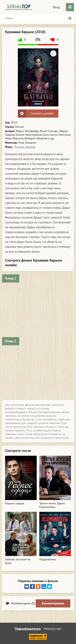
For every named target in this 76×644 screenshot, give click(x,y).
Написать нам (52, 629)
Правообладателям (28, 629)
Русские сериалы (25, 147)
